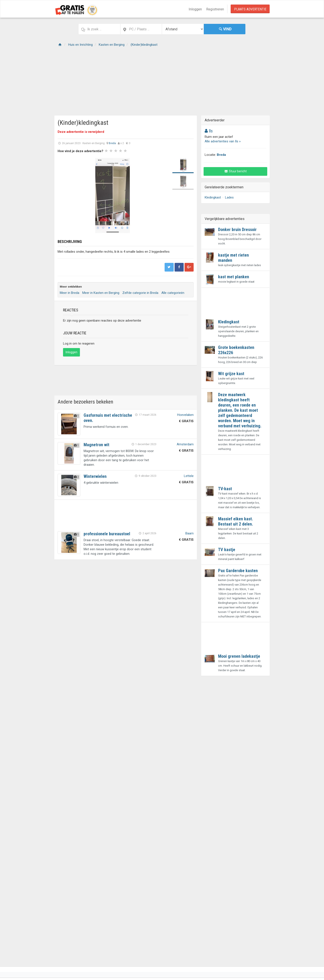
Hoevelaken (185, 415)
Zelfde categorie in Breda (140, 293)
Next (162, 195)
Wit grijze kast (231, 374)
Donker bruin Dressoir (237, 230)
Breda (112, 143)
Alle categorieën (173, 293)
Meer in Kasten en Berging (101, 293)
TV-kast (225, 489)
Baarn (190, 533)
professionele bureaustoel (107, 534)
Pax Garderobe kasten (238, 571)
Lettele (189, 476)
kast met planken (234, 277)
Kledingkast (213, 197)
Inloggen (195, 9)
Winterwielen (95, 476)
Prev (63, 195)
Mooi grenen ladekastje (239, 656)
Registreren (215, 9)
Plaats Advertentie (250, 9)
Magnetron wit (96, 445)
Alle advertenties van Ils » (223, 141)
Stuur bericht (236, 171)
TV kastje (227, 550)
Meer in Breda (70, 293)
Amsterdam (185, 444)
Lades (229, 197)
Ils (209, 131)
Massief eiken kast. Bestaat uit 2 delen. (236, 521)
